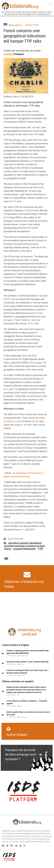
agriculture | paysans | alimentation (25, 543)
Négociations (15, 25)
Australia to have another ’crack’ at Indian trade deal (27, 662)
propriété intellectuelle (25, 549)
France (8, 549)
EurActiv (19, 539)
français (19, 54)
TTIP (40, 549)
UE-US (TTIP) (32, 25)
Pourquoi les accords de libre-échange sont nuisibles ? (21, 755)
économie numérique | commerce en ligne (24, 546)
